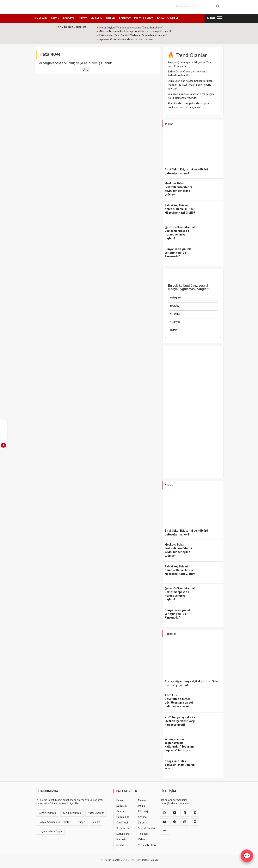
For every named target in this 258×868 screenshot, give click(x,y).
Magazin (121, 838)
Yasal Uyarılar (96, 811)
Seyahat (143, 816)
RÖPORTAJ (69, 17)
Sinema (142, 821)
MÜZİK (55, 17)
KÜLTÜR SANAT (144, 17)
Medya (120, 844)
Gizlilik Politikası (72, 811)
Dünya (120, 799)
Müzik (141, 804)
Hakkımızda (123, 816)
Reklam (96, 821)
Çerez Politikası (48, 811)
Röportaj (143, 810)
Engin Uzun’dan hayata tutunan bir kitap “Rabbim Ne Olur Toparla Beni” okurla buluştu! (190, 83)
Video (141, 838)
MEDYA (83, 17)
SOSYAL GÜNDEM (167, 17)
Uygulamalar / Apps (50, 830)
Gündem (121, 810)
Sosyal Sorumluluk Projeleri (55, 821)
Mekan (142, 799)
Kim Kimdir (123, 821)
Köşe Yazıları (124, 827)
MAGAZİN (96, 17)
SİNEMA (111, 17)
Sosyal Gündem (147, 827)
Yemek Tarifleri (147, 844)
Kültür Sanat (123, 832)
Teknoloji (143, 832)
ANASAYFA (41, 17)
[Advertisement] (193, 412)
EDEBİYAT (125, 17)
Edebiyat (121, 804)
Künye (81, 821)
